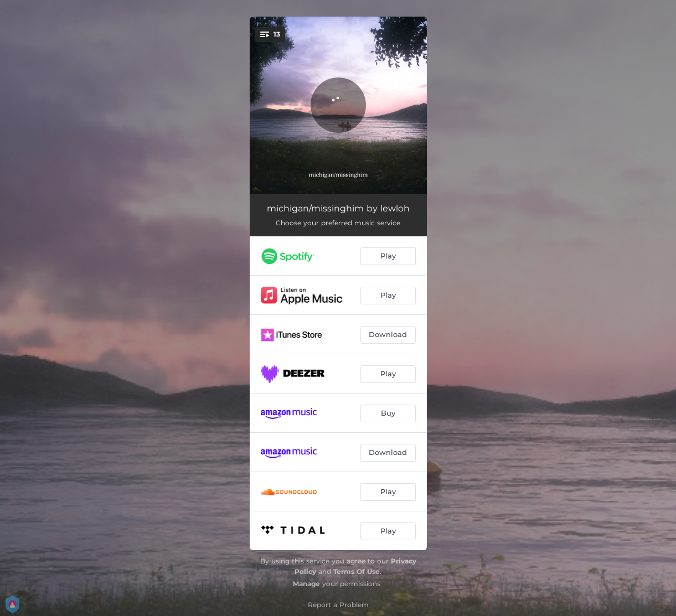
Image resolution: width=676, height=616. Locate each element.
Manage (306, 584)
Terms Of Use (357, 571)
